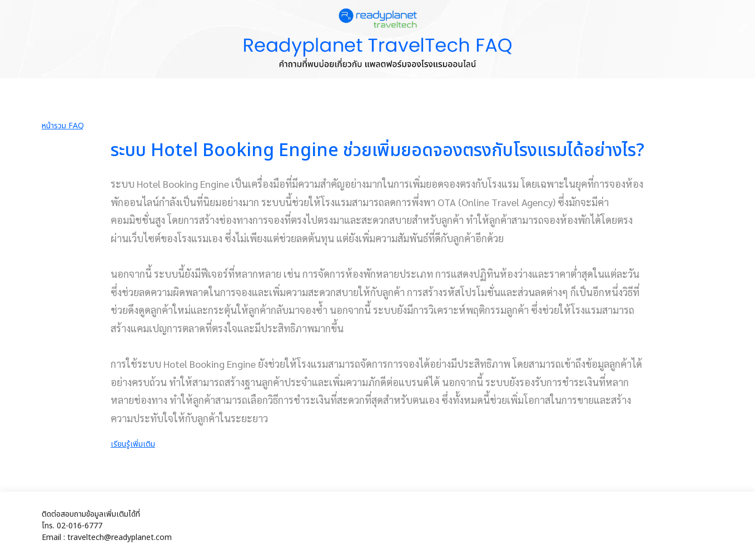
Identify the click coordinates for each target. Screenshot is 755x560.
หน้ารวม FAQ (63, 126)
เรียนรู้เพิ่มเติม (133, 444)
